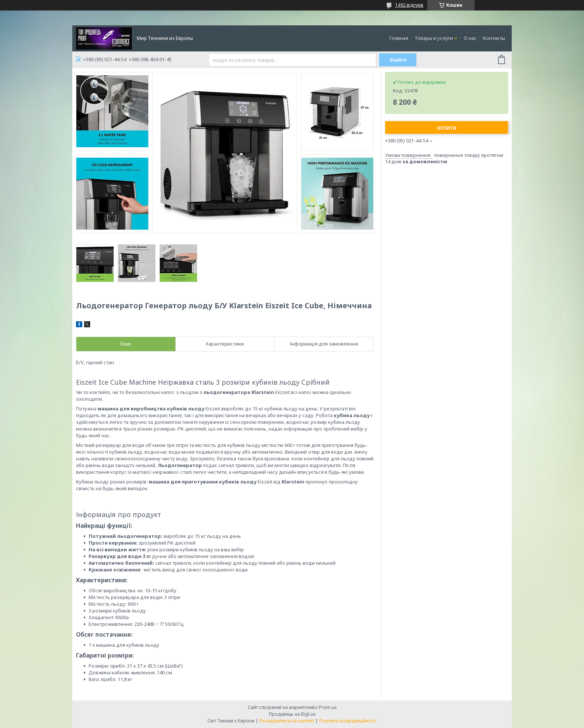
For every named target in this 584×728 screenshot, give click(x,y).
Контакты (494, 38)
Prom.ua (328, 707)
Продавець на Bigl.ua (292, 714)
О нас (470, 38)
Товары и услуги (434, 38)
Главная (399, 38)
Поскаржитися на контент (287, 721)
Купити (447, 128)
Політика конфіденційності (348, 721)
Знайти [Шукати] (398, 60)
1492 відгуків (409, 5)
